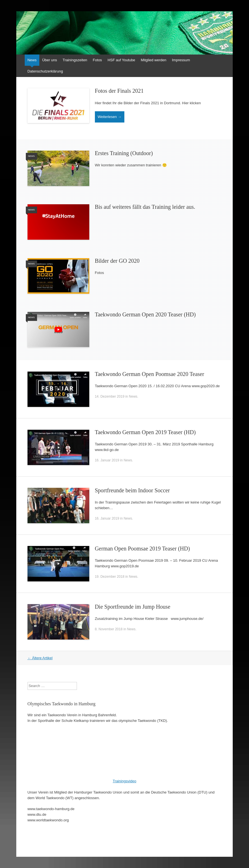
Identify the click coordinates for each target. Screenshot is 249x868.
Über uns (50, 60)
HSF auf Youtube (121, 60)
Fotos (98, 60)
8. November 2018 (109, 629)
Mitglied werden (153, 60)
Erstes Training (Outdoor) (124, 153)
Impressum (181, 60)
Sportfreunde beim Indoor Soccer (132, 490)
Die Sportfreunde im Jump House (133, 607)
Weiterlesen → (110, 117)
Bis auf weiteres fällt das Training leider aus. (145, 207)
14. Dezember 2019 (110, 396)
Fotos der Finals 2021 (119, 91)
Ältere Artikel (40, 658)
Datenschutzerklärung (45, 71)
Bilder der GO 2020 (117, 261)
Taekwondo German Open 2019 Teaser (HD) (145, 432)
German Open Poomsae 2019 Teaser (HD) (142, 549)
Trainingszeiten (75, 60)
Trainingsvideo (124, 781)
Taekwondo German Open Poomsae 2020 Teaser (150, 374)
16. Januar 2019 (107, 460)
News (32, 60)
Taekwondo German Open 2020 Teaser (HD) (145, 314)
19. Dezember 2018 (110, 577)
